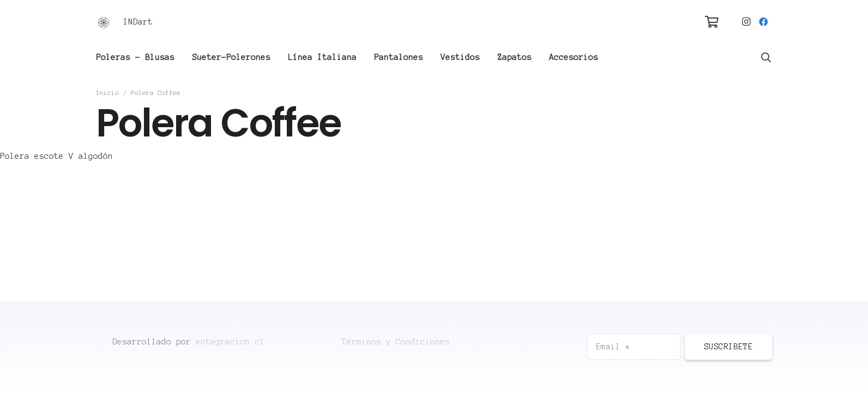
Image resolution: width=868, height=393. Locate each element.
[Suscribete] (728, 347)
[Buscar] (766, 58)
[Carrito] (712, 22)
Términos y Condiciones (396, 342)
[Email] (634, 347)
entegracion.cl (230, 342)
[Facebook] (763, 22)
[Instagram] (746, 22)
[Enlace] (104, 22)
